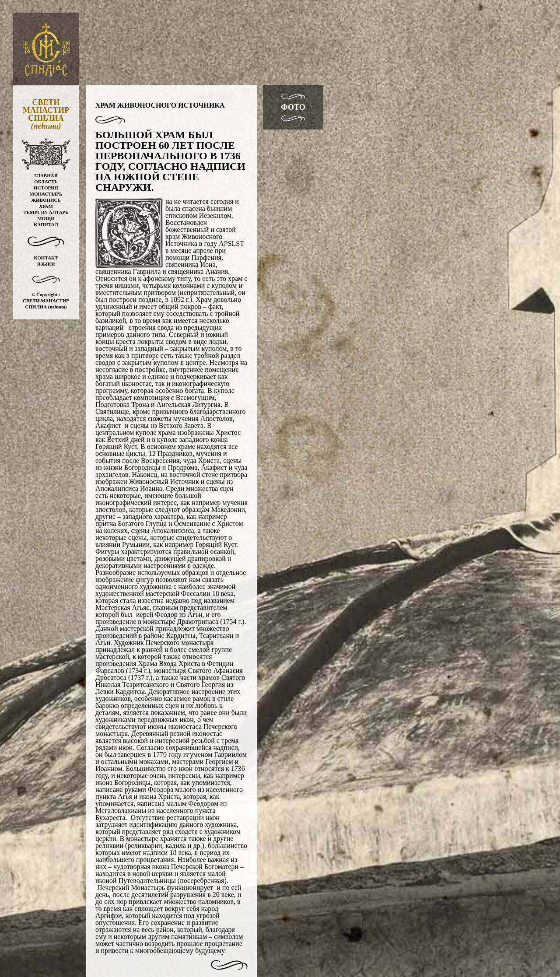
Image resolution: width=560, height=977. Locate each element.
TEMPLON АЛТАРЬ (46, 212)
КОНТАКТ (46, 258)
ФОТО (293, 107)
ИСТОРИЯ (46, 188)
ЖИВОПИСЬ (46, 200)
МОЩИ (46, 218)
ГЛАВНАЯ (46, 175)
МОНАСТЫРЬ (46, 194)
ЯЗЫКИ (46, 264)
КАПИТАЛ (46, 224)
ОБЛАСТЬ (46, 182)
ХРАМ (46, 206)
